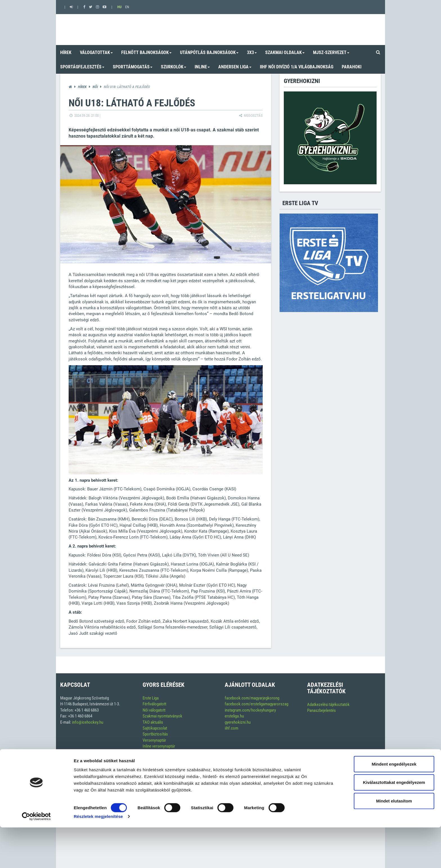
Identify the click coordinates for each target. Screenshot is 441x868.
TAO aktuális (153, 722)
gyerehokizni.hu (238, 722)
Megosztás (250, 115)
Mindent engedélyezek (394, 804)
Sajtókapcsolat (155, 728)
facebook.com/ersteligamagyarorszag (256, 704)
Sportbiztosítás (155, 734)
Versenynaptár (154, 740)
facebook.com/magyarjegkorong (252, 698)
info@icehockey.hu (88, 722)
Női (95, 87)
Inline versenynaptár (159, 746)
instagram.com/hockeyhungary (250, 710)
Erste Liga (151, 698)
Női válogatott (154, 710)
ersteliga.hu (234, 716)
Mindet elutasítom (394, 841)
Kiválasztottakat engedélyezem (394, 823)
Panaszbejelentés (321, 710)
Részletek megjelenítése (98, 857)
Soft (374, 771)
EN (127, 7)
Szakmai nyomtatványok (162, 716)
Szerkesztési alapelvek (161, 752)
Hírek (82, 87)
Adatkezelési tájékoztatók (328, 705)
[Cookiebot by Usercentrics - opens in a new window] (36, 857)
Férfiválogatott (154, 704)
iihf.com (231, 728)
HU (119, 7)
